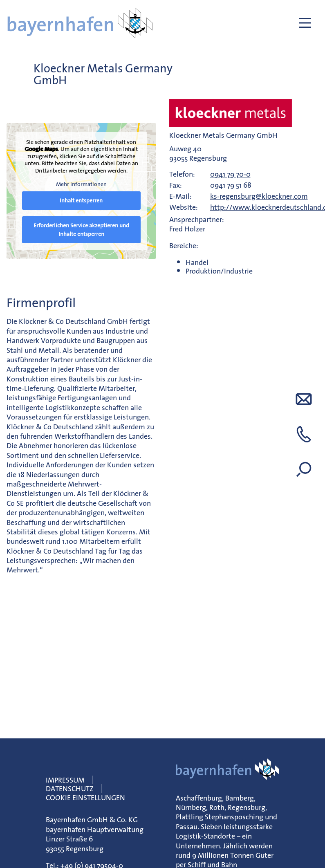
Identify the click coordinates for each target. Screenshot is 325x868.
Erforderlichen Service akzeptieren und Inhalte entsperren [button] (81, 230)
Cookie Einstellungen (85, 797)
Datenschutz (70, 788)
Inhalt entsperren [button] (81, 200)
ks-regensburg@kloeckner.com (259, 196)
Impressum (65, 780)
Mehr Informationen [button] (81, 185)
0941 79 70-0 (230, 174)
